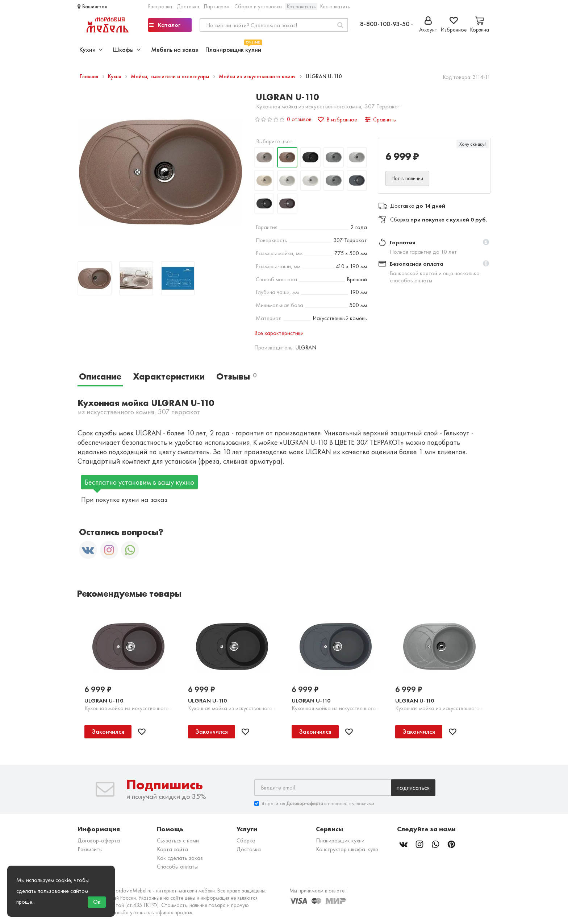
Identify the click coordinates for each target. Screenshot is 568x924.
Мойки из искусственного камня (258, 76)
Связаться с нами (178, 840)
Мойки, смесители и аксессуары (171, 76)
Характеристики (169, 376)
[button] (486, 243)
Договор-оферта (99, 840)
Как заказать (301, 7)
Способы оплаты (177, 867)
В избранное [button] (337, 119)
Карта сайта (172, 849)
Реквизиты (90, 849)
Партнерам (217, 7)
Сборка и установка (258, 7)
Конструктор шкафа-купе (347, 849)
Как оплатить (335, 7)
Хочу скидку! (473, 144)
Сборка (246, 840)
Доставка (188, 7)
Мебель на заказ (175, 49)
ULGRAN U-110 (104, 701)
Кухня (115, 76)
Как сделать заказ (180, 858)
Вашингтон (92, 7)
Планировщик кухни (233, 49)
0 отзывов (299, 119)
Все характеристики (279, 333)
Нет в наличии (407, 178)
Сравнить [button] (381, 119)
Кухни (91, 49)
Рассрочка (160, 7)
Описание (100, 376)
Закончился (108, 731)
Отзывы (236, 376)
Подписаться (413, 788)
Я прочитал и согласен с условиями (314, 803)
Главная (90, 76)
